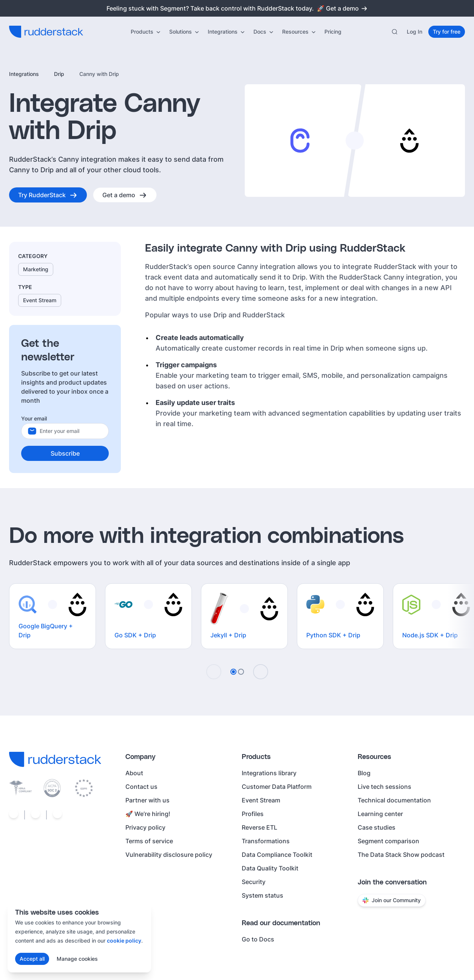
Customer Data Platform (277, 787)
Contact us (141, 787)
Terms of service (149, 841)
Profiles (253, 814)
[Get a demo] (125, 195)
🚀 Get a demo (342, 8)
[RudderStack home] (46, 32)
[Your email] (71, 431)
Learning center (380, 814)
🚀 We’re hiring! (148, 814)
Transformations (266, 841)
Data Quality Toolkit (270, 868)
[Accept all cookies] (32, 959)
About (134, 773)
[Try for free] (447, 32)
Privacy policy (145, 827)
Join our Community (392, 900)
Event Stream (261, 800)
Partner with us (147, 800)
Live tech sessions (384, 787)
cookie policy (124, 941)
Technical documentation (394, 800)
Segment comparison (388, 841)
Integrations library (269, 773)
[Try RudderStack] (48, 195)
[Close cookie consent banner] (141, 912)
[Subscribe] (65, 453)
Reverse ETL (259, 827)
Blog (364, 773)
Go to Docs (258, 939)
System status (262, 895)
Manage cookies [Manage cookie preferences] (77, 959)
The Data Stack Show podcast (401, 855)
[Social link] (14, 815)
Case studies (377, 827)
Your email (34, 418)
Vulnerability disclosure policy (169, 855)
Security (254, 882)
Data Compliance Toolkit (277, 855)
